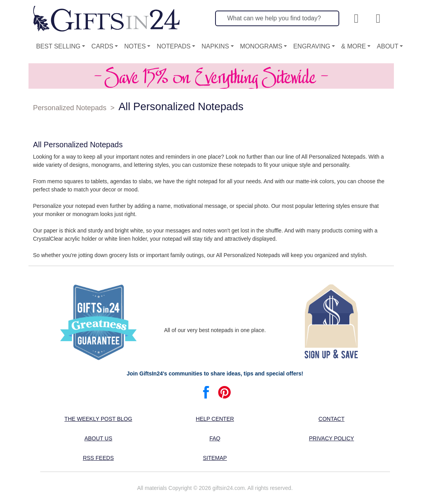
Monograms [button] (261, 46)
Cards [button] (102, 46)
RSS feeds (98, 458)
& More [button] (353, 46)
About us (98, 438)
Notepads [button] (174, 46)
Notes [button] (135, 46)
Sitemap (215, 458)
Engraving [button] (312, 46)
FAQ (215, 438)
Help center (215, 419)
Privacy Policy (331, 438)
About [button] (387, 46)
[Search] (277, 18)
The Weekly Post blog (98, 419)
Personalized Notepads (70, 108)
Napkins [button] (215, 46)
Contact (332, 419)
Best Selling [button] (59, 46)
